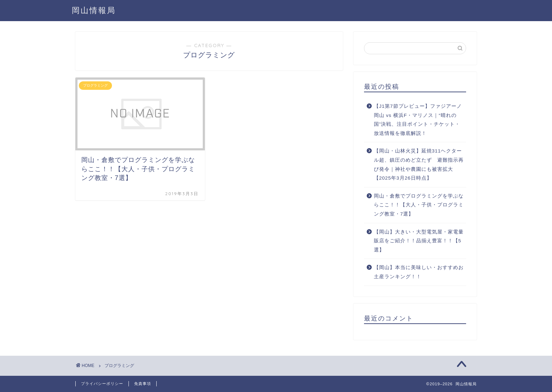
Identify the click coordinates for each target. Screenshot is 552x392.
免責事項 (143, 384)
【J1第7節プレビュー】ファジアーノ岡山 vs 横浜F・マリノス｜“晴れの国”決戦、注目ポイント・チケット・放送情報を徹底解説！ (418, 120)
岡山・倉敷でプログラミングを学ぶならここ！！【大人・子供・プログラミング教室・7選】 (419, 205)
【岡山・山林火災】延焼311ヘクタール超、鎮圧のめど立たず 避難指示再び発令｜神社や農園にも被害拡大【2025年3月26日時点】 (419, 164)
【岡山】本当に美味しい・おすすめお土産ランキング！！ (419, 272)
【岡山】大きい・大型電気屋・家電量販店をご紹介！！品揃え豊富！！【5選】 (419, 241)
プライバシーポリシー (102, 384)
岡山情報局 (94, 10)
